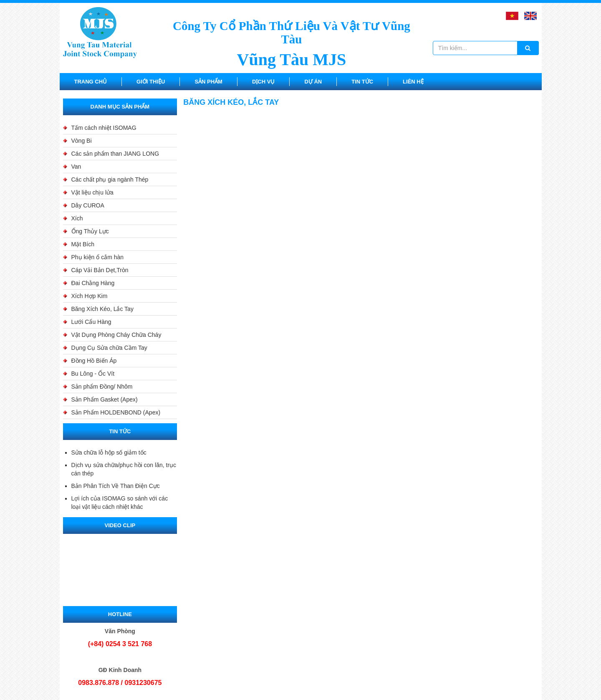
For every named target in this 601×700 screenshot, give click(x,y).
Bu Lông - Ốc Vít (93, 374)
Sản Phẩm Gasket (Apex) (105, 399)
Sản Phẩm (208, 82)
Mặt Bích (83, 244)
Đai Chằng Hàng (93, 283)
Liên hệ (413, 82)
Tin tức (362, 82)
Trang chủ (91, 82)
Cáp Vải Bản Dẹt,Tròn (100, 270)
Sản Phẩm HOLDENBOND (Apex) (116, 412)
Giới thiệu (151, 82)
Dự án (313, 82)
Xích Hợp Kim (90, 296)
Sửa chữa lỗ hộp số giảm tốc (109, 452)
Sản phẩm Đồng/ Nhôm (102, 387)
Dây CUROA (88, 205)
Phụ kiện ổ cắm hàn (98, 257)
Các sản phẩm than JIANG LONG (115, 154)
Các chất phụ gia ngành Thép (110, 179)
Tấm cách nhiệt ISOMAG (104, 128)
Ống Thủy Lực (90, 231)
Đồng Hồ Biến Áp (94, 361)
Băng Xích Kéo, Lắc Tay (102, 309)
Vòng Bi (82, 141)
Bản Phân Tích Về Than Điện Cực (116, 486)
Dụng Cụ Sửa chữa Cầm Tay (109, 348)
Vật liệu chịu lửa (92, 192)
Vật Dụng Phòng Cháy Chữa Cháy (116, 335)
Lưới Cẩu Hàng (91, 322)
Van (76, 167)
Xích (77, 218)
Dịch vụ (263, 82)
